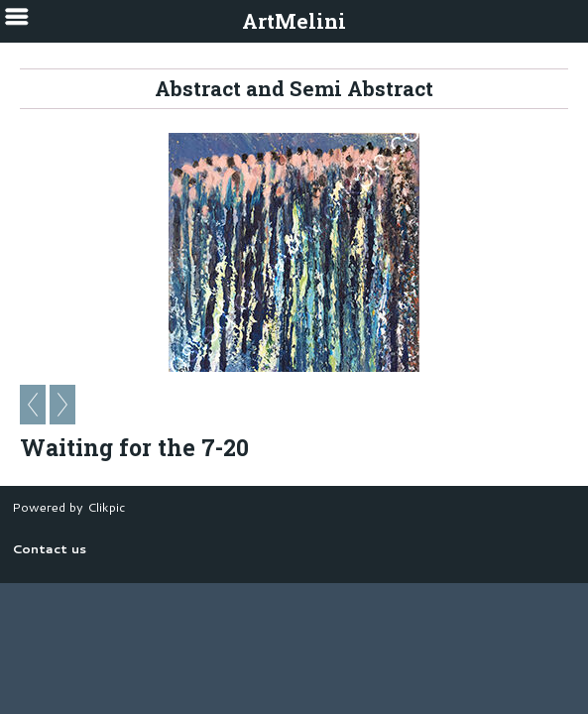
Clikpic (106, 507)
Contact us (49, 548)
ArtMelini (294, 21)
